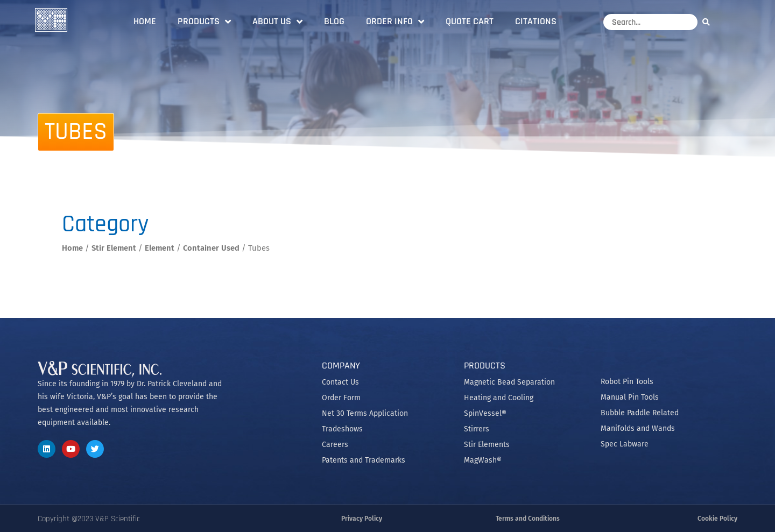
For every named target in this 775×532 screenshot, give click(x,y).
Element (160, 248)
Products (204, 22)
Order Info (395, 22)
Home (145, 21)
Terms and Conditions (528, 519)
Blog (334, 21)
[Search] (709, 22)
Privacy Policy (362, 519)
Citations (536, 21)
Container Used (211, 248)
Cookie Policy (717, 519)
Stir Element (114, 248)
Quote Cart (470, 21)
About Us (277, 22)
